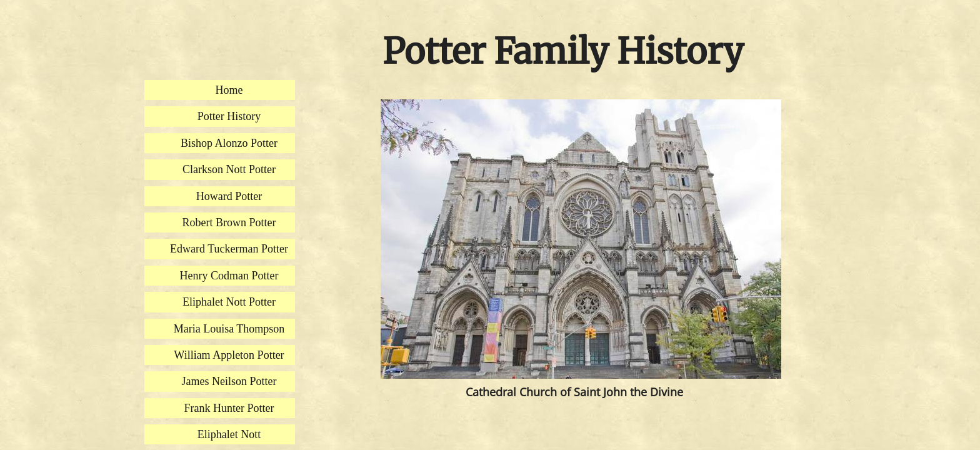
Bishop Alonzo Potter (229, 143)
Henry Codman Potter (229, 276)
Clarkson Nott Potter (229, 169)
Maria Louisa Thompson (229, 329)
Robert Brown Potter (229, 222)
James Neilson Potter (229, 381)
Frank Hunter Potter (229, 408)
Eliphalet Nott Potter (229, 302)
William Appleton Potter (229, 355)
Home (229, 90)
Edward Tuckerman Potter (229, 249)
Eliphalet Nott (229, 434)
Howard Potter (229, 196)
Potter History (229, 116)
